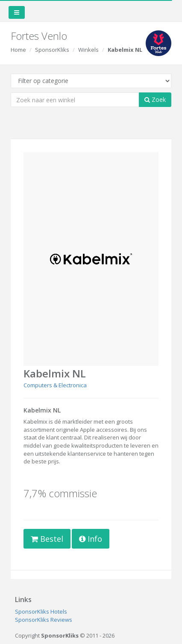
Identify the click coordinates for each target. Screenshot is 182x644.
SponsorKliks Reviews (44, 620)
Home (18, 50)
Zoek (155, 99)
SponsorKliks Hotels (41, 611)
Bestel (47, 539)
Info (91, 539)
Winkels (88, 50)
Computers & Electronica (55, 385)
